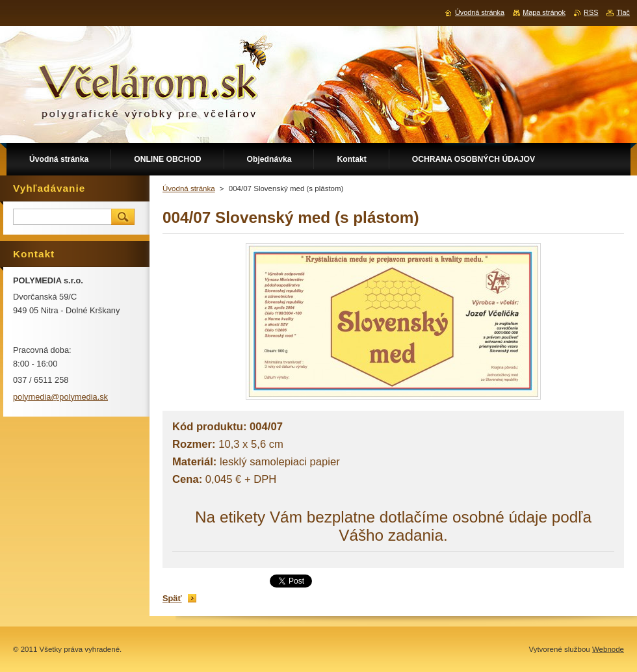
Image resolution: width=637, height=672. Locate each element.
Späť (172, 598)
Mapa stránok (544, 12)
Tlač (623, 12)
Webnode (608, 649)
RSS (591, 12)
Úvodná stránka (189, 188)
